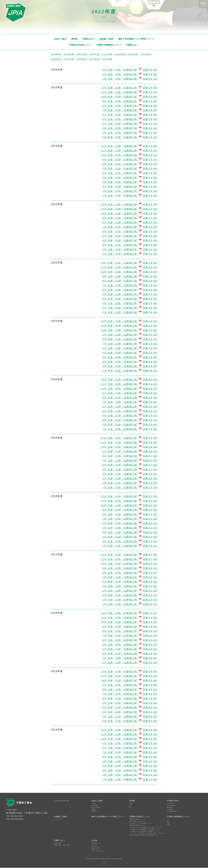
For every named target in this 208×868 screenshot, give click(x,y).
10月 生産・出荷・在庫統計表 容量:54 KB (129, 97)
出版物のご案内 (106, 39)
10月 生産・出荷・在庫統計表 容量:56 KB (129, 389)
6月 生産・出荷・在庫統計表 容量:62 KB (130, 523)
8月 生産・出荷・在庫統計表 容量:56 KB (130, 106)
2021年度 (120, 54)
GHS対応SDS (171, 805)
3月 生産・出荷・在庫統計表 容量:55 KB (130, 362)
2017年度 (69, 59)
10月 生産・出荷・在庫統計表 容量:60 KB (129, 564)
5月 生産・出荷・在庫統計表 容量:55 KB (130, 353)
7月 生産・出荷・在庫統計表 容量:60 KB (130, 577)
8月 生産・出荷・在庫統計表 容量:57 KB (130, 456)
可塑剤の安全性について (80, 45)
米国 (168, 823)
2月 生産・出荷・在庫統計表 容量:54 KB (130, 74)
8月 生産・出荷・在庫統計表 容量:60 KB (130, 573)
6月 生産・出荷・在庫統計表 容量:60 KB (130, 582)
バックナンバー (58, 819)
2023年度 (95, 54)
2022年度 (107, 54)
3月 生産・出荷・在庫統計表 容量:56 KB (130, 420)
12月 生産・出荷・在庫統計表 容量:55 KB (129, 205)
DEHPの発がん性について (137, 821)
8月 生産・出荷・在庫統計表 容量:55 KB (130, 339)
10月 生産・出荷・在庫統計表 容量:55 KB (129, 214)
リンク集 (94, 845)
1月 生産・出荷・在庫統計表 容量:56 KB (130, 371)
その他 (94, 840)
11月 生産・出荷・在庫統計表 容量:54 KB (129, 92)
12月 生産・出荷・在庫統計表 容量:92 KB (129, 438)
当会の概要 (95, 805)
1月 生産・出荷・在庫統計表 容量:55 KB (130, 79)
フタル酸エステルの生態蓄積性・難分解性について (145, 829)
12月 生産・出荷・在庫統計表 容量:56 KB (129, 380)
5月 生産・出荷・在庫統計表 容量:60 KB (130, 586)
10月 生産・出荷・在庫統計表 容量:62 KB (129, 505)
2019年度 (146, 54)
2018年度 (56, 59)
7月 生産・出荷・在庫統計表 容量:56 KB (130, 402)
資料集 (74, 39)
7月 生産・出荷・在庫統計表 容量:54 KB (130, 110)
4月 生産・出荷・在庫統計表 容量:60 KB (130, 591)
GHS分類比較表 (172, 811)
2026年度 (56, 54)
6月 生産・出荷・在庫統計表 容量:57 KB (130, 465)
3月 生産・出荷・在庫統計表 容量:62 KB (130, 537)
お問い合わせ (95, 847)
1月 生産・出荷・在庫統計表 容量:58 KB (130, 546)
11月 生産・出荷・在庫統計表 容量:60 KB (129, 618)
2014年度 (107, 59)
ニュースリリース (61, 801)
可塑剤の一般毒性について (137, 819)
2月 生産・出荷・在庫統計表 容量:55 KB (130, 483)
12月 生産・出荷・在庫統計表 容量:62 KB (129, 496)
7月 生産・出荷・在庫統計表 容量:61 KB (130, 227)
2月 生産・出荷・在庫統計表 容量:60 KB (130, 541)
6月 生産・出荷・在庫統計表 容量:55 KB (130, 232)
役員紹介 (94, 811)
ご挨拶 (93, 803)
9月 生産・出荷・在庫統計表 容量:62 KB (130, 510)
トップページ (98, 22)
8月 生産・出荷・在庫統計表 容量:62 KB (130, 514)
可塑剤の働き (58, 843)
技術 (131, 805)
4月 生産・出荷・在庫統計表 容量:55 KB (130, 241)
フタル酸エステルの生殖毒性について (141, 823)
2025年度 (69, 54)
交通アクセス (95, 849)
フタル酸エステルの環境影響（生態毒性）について (145, 831)
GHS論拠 (170, 809)
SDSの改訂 (170, 803)
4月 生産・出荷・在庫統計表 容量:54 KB (130, 124)
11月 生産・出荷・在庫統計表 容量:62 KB (129, 501)
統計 (131, 807)
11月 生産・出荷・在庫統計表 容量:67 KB (129, 559)
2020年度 (133, 54)
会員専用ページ (96, 843)
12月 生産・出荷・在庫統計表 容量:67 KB (129, 555)
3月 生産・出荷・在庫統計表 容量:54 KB (130, 70)
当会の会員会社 (96, 807)
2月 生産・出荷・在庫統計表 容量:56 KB (130, 366)
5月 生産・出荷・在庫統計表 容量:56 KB (130, 411)
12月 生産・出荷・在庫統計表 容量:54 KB (129, 88)
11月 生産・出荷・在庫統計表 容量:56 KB (129, 384)
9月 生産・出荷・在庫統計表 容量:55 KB (130, 218)
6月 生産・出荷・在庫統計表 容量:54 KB (130, 115)
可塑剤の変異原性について (137, 825)
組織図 (93, 809)
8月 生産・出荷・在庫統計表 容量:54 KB (130, 164)
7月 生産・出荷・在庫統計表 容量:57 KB (130, 461)
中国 (168, 825)
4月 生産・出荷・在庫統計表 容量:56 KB (130, 416)
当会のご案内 (60, 39)
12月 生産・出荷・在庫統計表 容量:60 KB (129, 613)
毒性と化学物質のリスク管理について (136, 39)
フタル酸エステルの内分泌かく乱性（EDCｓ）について (145, 827)
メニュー (203, 6)
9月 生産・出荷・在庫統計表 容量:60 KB (130, 568)
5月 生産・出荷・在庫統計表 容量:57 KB (130, 470)
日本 (168, 819)
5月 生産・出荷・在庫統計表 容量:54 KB (130, 119)
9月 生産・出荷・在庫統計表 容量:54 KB (130, 101)
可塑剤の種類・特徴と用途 (62, 845)
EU (168, 821)
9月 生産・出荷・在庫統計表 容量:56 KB (130, 393)
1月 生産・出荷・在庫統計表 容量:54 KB (130, 137)
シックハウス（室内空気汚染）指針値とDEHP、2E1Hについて (145, 833)
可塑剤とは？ (132, 45)
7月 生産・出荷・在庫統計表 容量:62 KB (130, 519)
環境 (131, 803)
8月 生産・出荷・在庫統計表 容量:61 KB (130, 223)
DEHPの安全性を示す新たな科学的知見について (144, 835)
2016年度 (82, 59)
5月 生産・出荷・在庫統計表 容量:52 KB (130, 528)
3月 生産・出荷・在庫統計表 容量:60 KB (130, 595)
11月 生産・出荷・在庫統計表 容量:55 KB (129, 209)
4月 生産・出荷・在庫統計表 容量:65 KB (130, 532)
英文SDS (170, 807)
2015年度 (95, 59)
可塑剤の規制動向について (109, 45)
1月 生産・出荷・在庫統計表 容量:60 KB (130, 604)
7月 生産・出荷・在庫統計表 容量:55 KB (130, 344)
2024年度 (82, 54)
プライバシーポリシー (98, 851)
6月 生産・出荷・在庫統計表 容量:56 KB (130, 407)
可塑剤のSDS (88, 39)
